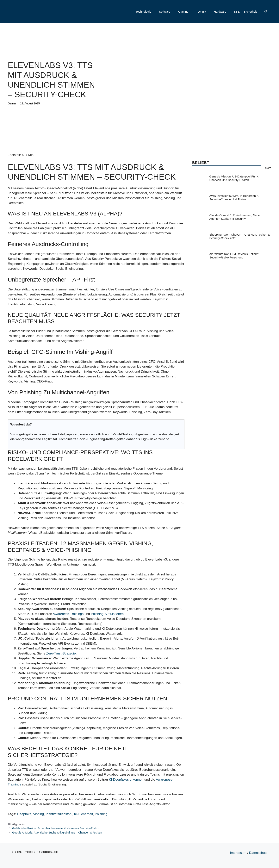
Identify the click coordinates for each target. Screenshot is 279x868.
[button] (266, 12)
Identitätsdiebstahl (59, 814)
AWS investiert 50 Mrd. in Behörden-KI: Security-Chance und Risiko (235, 198)
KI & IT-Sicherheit (245, 12)
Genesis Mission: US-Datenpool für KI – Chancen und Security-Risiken (236, 178)
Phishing (101, 814)
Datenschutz (258, 853)
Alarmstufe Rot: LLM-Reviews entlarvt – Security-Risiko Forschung (235, 256)
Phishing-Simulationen (107, 614)
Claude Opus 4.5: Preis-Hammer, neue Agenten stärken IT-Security (235, 217)
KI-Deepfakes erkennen (126, 780)
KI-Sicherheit (83, 814)
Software (165, 12)
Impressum (238, 853)
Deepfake (24, 814)
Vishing (38, 814)
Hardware (220, 12)
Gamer (12, 103)
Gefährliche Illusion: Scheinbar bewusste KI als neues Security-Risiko (55, 828)
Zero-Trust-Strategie (61, 653)
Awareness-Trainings (68, 614)
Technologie (144, 12)
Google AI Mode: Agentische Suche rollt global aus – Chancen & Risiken (57, 833)
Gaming (183, 12)
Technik (201, 12)
